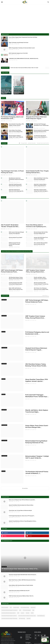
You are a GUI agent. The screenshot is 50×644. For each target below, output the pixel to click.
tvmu (10, 60)
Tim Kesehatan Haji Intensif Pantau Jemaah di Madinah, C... (41, 136)
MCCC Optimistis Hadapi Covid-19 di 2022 (18, 53)
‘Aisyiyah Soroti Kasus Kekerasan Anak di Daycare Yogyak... (36, 118)
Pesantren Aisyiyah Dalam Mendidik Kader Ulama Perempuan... (23, 562)
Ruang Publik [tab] (24, 143)
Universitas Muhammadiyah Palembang (9, 606)
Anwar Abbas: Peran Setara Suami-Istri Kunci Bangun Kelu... (16, 131)
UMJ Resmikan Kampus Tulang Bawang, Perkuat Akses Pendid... (16, 268)
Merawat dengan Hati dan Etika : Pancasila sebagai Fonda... (41, 223)
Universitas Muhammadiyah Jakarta (9, 600)
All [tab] (19, 143)
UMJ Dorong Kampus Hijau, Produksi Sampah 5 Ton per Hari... (41, 273)
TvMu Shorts (5, 73)
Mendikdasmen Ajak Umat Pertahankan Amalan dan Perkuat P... (16, 179)
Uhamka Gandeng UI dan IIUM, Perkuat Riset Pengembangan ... (16, 273)
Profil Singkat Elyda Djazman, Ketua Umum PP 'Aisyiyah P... (22, 503)
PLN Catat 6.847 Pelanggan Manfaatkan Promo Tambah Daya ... (41, 125)
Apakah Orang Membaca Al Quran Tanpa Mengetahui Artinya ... (23, 509)
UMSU (32, 600)
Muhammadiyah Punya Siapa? (16, 228)
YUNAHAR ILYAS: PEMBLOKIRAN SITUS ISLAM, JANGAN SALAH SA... (24, 58)
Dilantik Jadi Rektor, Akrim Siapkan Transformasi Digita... (41, 268)
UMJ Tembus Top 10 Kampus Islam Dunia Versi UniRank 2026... (41, 279)
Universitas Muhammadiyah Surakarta (9, 603)
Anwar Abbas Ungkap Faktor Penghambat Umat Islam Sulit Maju (23, 37)
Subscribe (46, 634)
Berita (3, 98)
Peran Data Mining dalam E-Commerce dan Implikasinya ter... (36, 216)
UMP (20, 598)
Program (4, 143)
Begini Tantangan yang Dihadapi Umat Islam (19, 42)
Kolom (4, 197)
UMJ (33, 598)
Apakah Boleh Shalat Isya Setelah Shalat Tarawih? (28, 625)
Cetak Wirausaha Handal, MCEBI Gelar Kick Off (19, 578)
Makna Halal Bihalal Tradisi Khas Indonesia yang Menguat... (41, 179)
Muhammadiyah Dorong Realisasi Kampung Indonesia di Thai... (41, 131)
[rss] (36, 626)
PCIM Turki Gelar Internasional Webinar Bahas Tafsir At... (21, 583)
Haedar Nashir (16, 595)
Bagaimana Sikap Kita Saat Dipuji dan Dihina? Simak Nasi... (29, 640)
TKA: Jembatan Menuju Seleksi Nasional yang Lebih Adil (41, 234)
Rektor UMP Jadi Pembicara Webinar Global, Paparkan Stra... (16, 279)
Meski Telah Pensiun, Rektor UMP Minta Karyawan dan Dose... (22, 567)
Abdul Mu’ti (33, 595)
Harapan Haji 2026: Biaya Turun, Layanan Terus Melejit (41, 229)
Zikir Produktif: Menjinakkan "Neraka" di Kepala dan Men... (10, 216)
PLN (11, 595)
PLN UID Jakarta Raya (25, 595)
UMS (18, 600)
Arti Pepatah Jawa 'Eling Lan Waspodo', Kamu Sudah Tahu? (29, 632)
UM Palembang (22, 606)
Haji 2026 (28, 606)
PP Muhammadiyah (27, 598)
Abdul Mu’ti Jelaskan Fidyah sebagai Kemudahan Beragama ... (41, 190)
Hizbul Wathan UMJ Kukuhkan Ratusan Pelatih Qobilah (21, 573)
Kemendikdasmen (41, 603)
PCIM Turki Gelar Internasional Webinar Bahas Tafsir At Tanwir (24, 68)
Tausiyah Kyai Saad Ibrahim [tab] (43, 143)
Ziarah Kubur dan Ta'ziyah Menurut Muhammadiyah (20, 498)
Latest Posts (5, 286)
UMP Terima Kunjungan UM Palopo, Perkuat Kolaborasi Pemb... (12, 261)
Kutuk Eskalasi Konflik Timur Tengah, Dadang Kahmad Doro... (37, 172)
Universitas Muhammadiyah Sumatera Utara (27, 603)
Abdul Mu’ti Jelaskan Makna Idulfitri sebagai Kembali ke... (40, 185)
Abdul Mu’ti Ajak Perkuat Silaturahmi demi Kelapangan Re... (16, 190)
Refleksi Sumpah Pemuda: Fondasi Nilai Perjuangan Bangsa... (15, 235)
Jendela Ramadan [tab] (32, 143)
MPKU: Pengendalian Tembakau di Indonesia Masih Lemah (22, 48)
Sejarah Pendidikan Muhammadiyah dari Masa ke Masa (21, 493)
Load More (25, 476)
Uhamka (28, 600)
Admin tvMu (11, 39)
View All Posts (46, 285)
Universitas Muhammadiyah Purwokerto (10, 598)
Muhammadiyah (5, 595)
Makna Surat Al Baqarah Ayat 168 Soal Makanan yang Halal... (22, 487)
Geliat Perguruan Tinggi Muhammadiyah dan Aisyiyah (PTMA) (17, 242)
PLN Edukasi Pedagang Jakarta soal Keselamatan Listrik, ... (12, 118)
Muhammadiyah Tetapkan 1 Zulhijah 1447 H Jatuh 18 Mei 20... (16, 136)
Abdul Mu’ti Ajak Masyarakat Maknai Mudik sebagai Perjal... (16, 185)
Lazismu (22, 600)
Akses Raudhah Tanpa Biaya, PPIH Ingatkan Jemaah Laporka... (16, 125)
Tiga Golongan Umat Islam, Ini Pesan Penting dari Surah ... (12, 172)
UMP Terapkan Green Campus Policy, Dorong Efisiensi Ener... (35, 261)
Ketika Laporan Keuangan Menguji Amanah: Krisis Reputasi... (16, 223)
